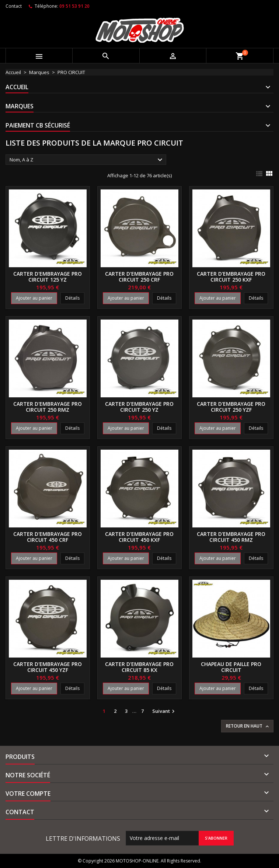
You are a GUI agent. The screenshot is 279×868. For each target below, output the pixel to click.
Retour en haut (248, 726)
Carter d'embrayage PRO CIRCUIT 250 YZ (139, 407)
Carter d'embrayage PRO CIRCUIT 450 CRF (48, 537)
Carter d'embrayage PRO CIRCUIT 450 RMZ (231, 537)
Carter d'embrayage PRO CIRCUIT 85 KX (139, 667)
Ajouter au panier (34, 298)
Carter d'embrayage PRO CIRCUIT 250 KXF (231, 277)
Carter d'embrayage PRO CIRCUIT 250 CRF (139, 277)
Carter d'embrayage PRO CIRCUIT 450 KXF (139, 537)
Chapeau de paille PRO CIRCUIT (231, 667)
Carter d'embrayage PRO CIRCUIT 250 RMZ (48, 407)
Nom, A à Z (87, 160)
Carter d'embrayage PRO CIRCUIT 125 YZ (48, 277)
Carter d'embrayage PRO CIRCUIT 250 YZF (231, 407)
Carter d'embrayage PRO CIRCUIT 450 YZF (48, 667)
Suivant (164, 711)
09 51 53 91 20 (74, 6)
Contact (14, 6)
